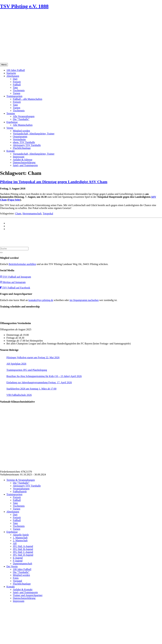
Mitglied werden (21, 131)
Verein (10, 128)
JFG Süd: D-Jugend (23, 555)
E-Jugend (18, 558)
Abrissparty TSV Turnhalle (27, 145)
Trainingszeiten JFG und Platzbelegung (27, 370)
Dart (15, 79)
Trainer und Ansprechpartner (28, 595)
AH (15, 543)
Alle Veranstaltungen (24, 116)
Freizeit (17, 82)
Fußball (17, 85)
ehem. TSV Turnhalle (24, 142)
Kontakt (11, 151)
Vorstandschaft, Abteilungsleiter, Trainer (34, 134)
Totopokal (48, 214)
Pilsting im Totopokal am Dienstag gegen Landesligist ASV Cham (54, 182)
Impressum (19, 157)
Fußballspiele (20, 491)
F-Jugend (18, 561)
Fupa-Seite (14, 200)
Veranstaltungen (21, 489)
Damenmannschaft (22, 564)
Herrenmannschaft (32, 214)
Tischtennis (19, 90)
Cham (18, 214)
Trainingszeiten (14, 96)
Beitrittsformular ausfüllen (22, 264)
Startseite (11, 73)
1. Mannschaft (20, 538)
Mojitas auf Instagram (13, 282)
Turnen (17, 93)
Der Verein (12, 566)
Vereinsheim (19, 139)
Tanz (15, 88)
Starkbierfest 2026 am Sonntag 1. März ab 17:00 (31, 389)
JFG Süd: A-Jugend (23, 546)
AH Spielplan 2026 (16, 364)
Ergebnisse (12, 122)
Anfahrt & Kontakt (23, 589)
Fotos (16, 578)
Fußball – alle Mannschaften (28, 99)
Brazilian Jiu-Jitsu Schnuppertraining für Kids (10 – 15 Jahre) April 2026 (44, 376)
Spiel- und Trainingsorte (25, 165)
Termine (11, 113)
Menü (4, 65)
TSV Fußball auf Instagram (16, 277)
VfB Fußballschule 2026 (19, 395)
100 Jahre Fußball (16, 70)
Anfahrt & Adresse (23, 160)
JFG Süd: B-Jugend (23, 549)
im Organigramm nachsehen (84, 300)
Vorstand (17, 581)
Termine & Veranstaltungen (21, 480)
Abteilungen (13, 76)
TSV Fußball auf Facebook (15, 288)
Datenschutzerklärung (24, 162)
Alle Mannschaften (23, 125)
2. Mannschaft (20, 540)
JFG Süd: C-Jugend (23, 552)
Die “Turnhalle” (21, 119)
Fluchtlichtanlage (22, 148)
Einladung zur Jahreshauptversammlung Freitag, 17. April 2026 (39, 382)
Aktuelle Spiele (21, 535)
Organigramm (20, 137)
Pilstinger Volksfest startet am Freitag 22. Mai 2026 (33, 357)
